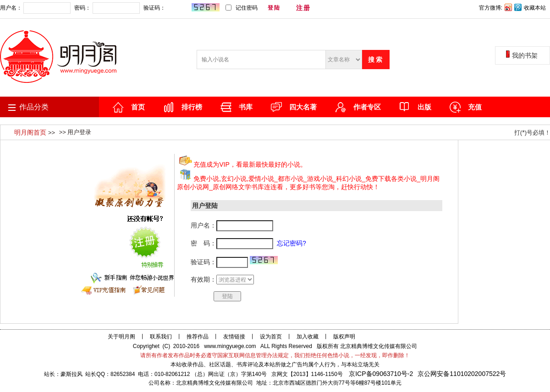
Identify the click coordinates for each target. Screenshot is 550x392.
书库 (246, 107)
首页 (138, 107)
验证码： (181, 8)
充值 (475, 107)
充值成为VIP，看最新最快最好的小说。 (250, 164)
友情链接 (234, 337)
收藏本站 (535, 8)
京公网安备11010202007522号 (462, 374)
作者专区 (367, 107)
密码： (107, 8)
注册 (303, 8)
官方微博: (491, 8)
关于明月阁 (121, 337)
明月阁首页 (31, 132)
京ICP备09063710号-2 (381, 374)
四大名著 (303, 107)
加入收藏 (308, 337)
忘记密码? (333, 8)
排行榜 (192, 107)
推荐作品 (198, 337)
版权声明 (344, 337)
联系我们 (161, 337)
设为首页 (271, 337)
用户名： (35, 8)
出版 (424, 107)
